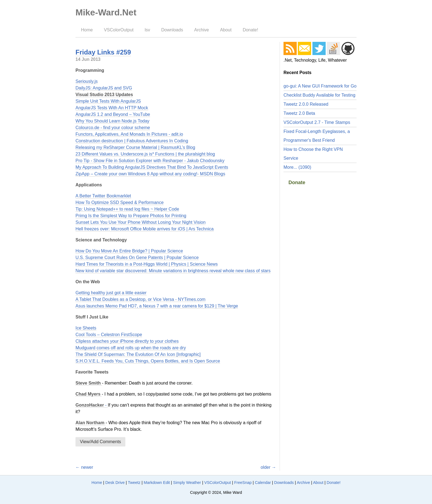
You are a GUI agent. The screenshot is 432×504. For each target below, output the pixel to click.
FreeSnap (243, 483)
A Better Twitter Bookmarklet (103, 196)
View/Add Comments (100, 442)
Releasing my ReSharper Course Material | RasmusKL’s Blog (135, 147)
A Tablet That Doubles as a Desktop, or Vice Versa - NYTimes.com (141, 299)
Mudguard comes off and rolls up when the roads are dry (131, 348)
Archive (202, 30)
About (226, 30)
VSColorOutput (119, 30)
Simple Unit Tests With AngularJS (108, 101)
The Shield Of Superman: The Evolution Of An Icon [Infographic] (138, 354)
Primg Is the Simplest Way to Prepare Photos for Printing (131, 216)
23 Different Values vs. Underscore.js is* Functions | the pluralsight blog (145, 154)
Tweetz (134, 483)
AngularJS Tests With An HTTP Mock (112, 108)
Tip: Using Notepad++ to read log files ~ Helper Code (127, 209)
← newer (84, 467)
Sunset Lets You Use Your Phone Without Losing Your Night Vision (141, 222)
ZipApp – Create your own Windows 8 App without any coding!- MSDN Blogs (150, 174)
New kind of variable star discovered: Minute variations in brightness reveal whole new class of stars (173, 271)
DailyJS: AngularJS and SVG (104, 88)
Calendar (263, 483)
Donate (297, 182)
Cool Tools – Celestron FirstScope (109, 335)
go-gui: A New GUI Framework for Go (320, 86)
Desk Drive (115, 483)
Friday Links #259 (103, 52)
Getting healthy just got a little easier (111, 293)
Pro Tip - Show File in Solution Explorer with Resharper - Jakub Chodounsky (150, 161)
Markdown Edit (157, 483)
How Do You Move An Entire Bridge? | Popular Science (129, 251)
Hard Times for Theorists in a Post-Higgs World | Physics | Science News (147, 264)
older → (268, 467)
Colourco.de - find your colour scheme (113, 128)
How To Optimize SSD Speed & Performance (120, 202)
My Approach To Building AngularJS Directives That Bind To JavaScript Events (152, 167)
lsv (147, 30)
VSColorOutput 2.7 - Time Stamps (317, 122)
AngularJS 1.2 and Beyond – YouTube (113, 114)
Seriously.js (87, 81)
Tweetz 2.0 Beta (299, 113)
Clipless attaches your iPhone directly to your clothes (127, 341)
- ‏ (92, 405)
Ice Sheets (86, 328)
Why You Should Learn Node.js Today (112, 121)
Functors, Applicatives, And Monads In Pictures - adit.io (129, 134)
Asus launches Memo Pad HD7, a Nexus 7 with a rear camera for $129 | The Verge (157, 306)
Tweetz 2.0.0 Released (306, 104)
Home (87, 30)
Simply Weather (187, 483)
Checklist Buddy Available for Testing (319, 95)
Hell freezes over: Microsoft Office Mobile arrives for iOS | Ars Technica (145, 229)
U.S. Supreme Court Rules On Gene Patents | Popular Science (137, 258)
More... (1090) (297, 167)
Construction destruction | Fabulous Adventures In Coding (132, 141)
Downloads (172, 30)
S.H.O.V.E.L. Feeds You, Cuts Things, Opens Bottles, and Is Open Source (148, 361)
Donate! (250, 30)
